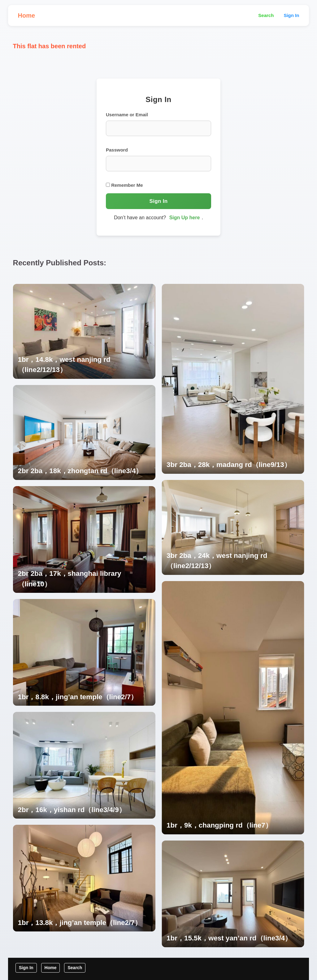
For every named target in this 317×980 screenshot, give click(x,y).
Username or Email (127, 115)
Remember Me (124, 185)
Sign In (291, 15)
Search (266, 15)
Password (117, 150)
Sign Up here (185, 218)
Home (27, 15)
